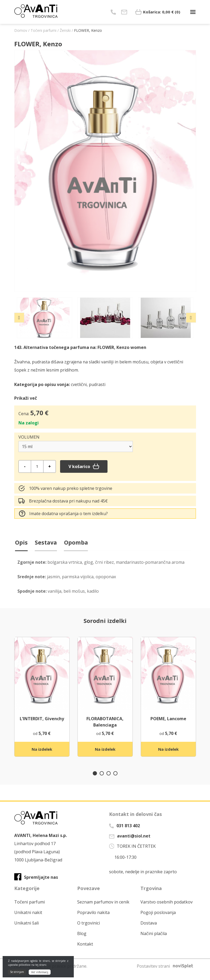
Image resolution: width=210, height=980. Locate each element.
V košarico (84, 466)
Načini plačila (154, 940)
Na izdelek (42, 756)
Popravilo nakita (93, 919)
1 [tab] (95, 780)
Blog (82, 940)
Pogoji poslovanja (158, 919)
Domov (21, 30)
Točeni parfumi (43, 30)
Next (191, 318)
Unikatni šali (26, 930)
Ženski (65, 30)
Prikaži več (26, 398)
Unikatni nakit (28, 919)
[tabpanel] (42, 704)
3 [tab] (109, 780)
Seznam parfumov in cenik (103, 909)
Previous (19, 318)
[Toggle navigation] (193, 12)
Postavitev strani (166, 973)
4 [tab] (115, 780)
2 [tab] (102, 780)
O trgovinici (89, 930)
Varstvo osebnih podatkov (167, 909)
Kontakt (85, 951)
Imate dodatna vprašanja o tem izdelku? (63, 514)
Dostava (149, 930)
